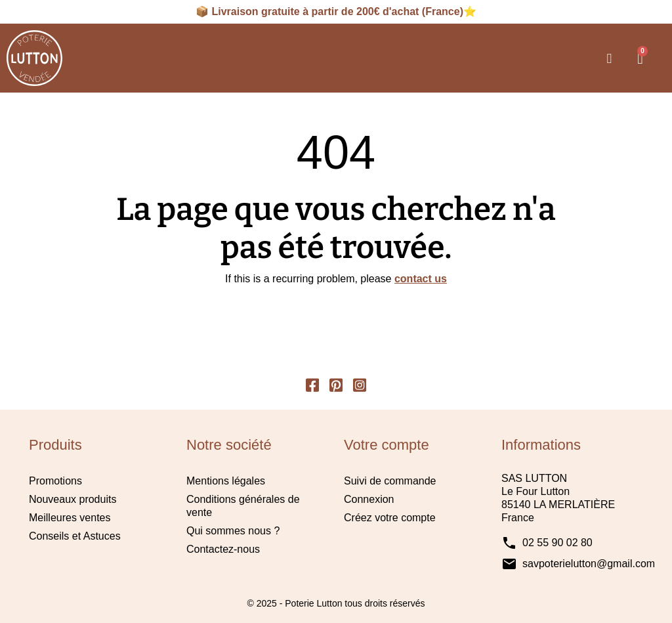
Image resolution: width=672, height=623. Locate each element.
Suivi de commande (390, 482)
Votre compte (387, 445)
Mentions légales (226, 482)
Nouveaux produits (73, 500)
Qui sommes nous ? (233, 531)
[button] (609, 58)
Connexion (369, 500)
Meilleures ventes (70, 518)
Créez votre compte (390, 518)
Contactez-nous (223, 550)
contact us (421, 279)
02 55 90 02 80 (557, 543)
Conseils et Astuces (75, 537)
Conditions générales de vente (243, 506)
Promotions (55, 482)
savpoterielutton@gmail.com (589, 564)
